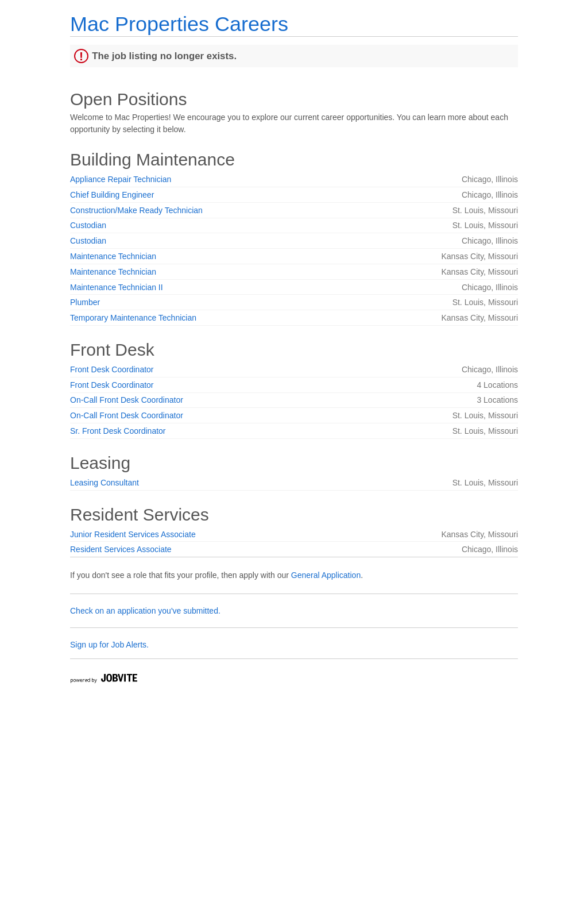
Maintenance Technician (113, 256)
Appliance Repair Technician (121, 179)
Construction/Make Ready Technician (136, 210)
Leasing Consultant (105, 483)
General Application (326, 575)
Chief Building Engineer (112, 195)
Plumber (85, 302)
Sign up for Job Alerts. (109, 645)
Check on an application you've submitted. (145, 611)
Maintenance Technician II (117, 287)
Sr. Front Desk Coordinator (118, 431)
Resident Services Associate (121, 549)
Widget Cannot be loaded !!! (142, 810)
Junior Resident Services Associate (133, 534)
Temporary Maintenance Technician (133, 318)
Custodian (88, 225)
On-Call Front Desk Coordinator (127, 400)
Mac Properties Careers (179, 24)
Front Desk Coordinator (112, 369)
